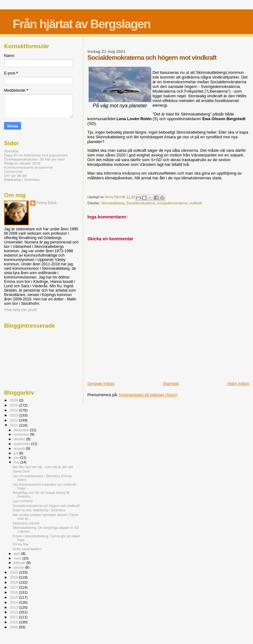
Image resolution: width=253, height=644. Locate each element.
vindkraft (196, 203)
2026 (14, 400)
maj (17, 462)
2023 (14, 415)
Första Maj (20, 544)
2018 (14, 582)
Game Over (21, 471)
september (23, 444)
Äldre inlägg (238, 383)
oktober (20, 439)
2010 (14, 622)
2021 (14, 425)
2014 (14, 602)
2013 (14, 607)
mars (18, 558)
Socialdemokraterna (141, 203)
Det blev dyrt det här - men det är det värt (43, 467)
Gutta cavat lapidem (27, 549)
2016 (14, 592)
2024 (14, 410)
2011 (14, 617)
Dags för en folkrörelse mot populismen (36, 155)
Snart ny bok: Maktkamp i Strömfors (39, 510)
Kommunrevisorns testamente (28, 167)
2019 (14, 577)
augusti (20, 448)
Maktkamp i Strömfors (22, 179)
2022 (14, 420)
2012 (14, 612)
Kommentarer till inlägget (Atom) (148, 395)
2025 (14, 405)
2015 (14, 597)
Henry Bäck (47, 203)
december (22, 430)
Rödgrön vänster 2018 (22, 163)
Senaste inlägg (101, 383)
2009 (14, 627)
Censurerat (13, 171)
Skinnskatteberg (113, 203)
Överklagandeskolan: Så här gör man (34, 159)
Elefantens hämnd (26, 523)
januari (20, 567)
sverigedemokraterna (172, 203)
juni (17, 457)
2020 (14, 572)
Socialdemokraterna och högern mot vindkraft (46, 506)
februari (20, 563)
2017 (14, 587)
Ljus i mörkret (22, 501)
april (18, 554)
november (22, 434)
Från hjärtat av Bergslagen (81, 24)
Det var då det (16, 175)
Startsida (171, 383)
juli (16, 453)
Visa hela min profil (20, 310)
